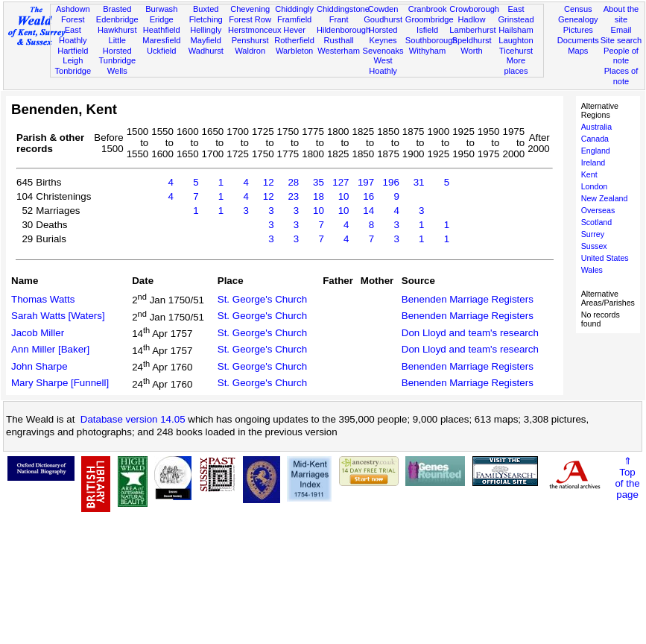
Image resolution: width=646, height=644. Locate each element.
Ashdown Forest (73, 14)
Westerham (339, 51)
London (595, 186)
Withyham (427, 51)
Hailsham (516, 30)
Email (621, 30)
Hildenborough (343, 30)
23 (293, 196)
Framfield (294, 19)
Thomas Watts (43, 299)
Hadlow (472, 19)
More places (516, 66)
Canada (595, 139)
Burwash (161, 9)
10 (344, 196)
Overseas (598, 210)
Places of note (621, 76)
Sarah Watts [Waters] (58, 316)
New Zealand (605, 198)
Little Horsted (117, 45)
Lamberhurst (472, 30)
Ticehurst (516, 51)
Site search (621, 40)
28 (293, 182)
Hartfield (73, 51)
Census (578, 9)
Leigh (73, 60)
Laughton (516, 40)
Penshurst (250, 40)
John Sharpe (39, 366)
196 (391, 182)
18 (319, 196)
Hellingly (206, 30)
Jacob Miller (38, 333)
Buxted (206, 9)
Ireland (593, 162)
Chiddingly (294, 9)
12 (269, 182)
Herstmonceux (255, 30)
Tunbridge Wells (117, 66)
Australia (596, 127)
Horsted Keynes (383, 35)
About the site (621, 14)
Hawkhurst (117, 30)
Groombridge (430, 19)
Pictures (578, 30)
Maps (578, 51)
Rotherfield (294, 40)
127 (341, 182)
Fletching (206, 19)
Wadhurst (206, 51)
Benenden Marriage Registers (468, 299)
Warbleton (294, 51)
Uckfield (162, 51)
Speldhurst (471, 40)
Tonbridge (73, 71)
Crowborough (474, 9)
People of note (621, 56)
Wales (592, 270)
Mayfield (206, 40)
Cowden (383, 9)
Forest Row (250, 19)
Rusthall (339, 40)
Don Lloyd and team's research (470, 333)
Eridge (162, 19)
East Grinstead (516, 14)
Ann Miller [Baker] (50, 349)
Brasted (117, 9)
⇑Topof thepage (627, 478)
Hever (294, 30)
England (596, 151)
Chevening (250, 9)
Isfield (427, 30)
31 (419, 182)
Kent (589, 174)
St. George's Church (262, 299)
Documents (578, 40)
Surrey (593, 234)
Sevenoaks (383, 51)
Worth (471, 51)
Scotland (596, 222)
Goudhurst (383, 19)
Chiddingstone (343, 9)
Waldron (250, 51)
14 (368, 211)
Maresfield (161, 40)
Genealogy (578, 19)
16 (368, 196)
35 (319, 182)
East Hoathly (73, 35)
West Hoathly (383, 66)
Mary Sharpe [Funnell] (60, 383)
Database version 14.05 (133, 419)
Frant (339, 19)
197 (366, 182)
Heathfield (162, 30)
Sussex (594, 246)
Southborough (431, 40)
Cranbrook (428, 9)
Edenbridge (117, 19)
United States (605, 258)
